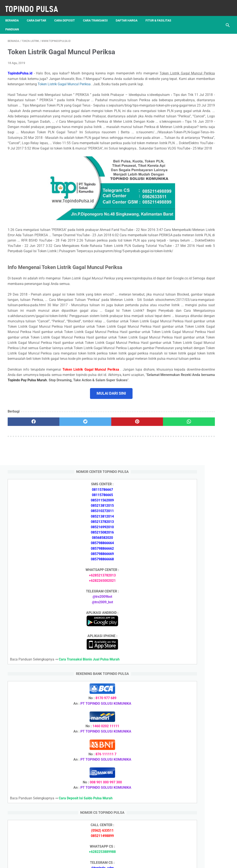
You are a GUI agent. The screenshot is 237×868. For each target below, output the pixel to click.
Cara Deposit (67, 15)
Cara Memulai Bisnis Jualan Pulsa (201, 758)
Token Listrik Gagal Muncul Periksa (35, 86)
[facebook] (26, 493)
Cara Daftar (39, 15)
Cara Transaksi (98, 15)
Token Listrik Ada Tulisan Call (197, 632)
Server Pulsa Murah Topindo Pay (104, 861)
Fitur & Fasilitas (161, 15)
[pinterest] (100, 493)
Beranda (14, 15)
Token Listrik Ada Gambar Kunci (199, 642)
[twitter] (63, 493)
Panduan (14, 24)
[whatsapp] (137, 493)
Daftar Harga (129, 15)
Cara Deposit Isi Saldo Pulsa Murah (202, 743)
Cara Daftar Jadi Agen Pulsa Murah (202, 750)
